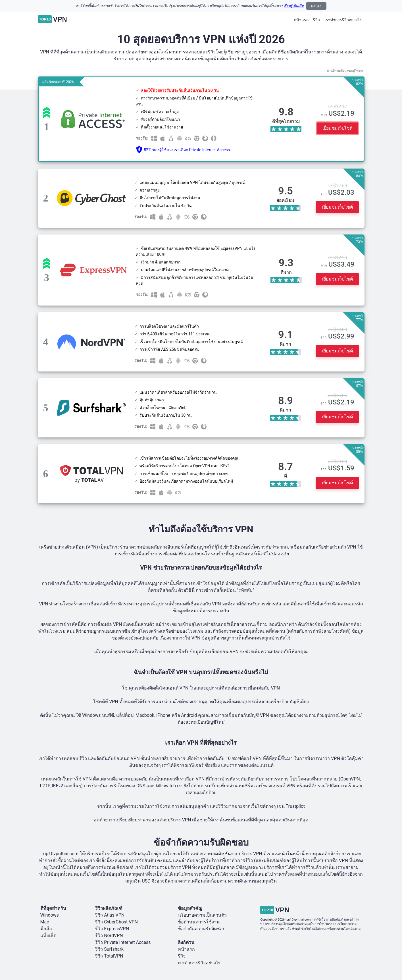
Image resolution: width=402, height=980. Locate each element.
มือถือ (46, 929)
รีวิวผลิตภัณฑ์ (109, 908)
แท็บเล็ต (48, 936)
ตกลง (316, 6)
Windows (50, 915)
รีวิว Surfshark (109, 949)
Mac (45, 922)
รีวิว (316, 20)
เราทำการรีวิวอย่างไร (343, 20)
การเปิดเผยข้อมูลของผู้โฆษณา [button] (346, 71)
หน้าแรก (301, 20)
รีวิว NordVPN (109, 936)
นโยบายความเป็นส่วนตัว (202, 915)
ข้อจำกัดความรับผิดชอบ (202, 929)
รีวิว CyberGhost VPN (116, 922)
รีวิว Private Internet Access (123, 942)
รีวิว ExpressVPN (112, 929)
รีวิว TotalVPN (109, 956)
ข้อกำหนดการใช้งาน (199, 922)
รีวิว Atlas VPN (110, 915)
